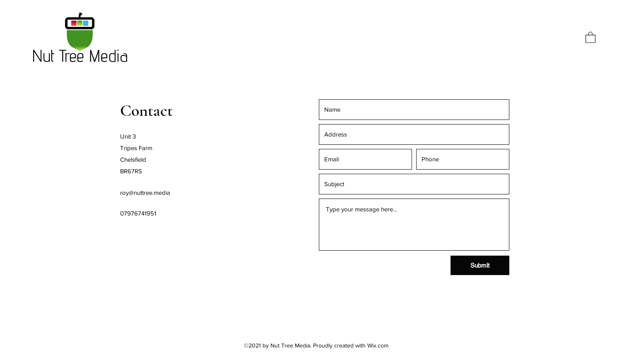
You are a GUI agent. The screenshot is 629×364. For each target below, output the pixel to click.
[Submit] (480, 265)
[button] (590, 37)
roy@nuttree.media (145, 193)
